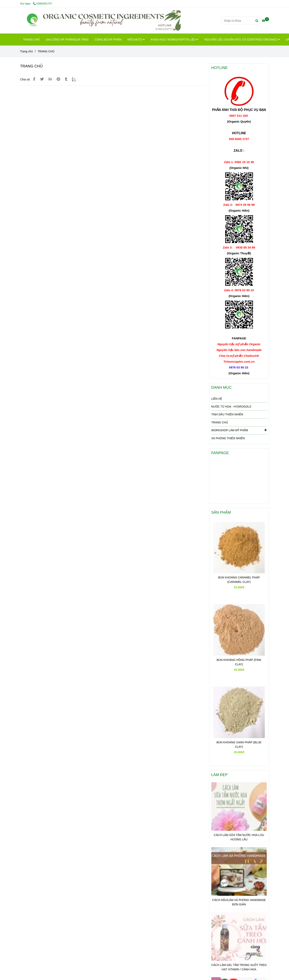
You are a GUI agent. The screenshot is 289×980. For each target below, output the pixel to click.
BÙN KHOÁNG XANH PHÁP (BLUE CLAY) (239, 745)
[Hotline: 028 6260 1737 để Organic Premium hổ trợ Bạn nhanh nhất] (265, 20)
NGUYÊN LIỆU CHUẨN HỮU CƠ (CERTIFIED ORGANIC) (242, 40)
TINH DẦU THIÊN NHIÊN (227, 414)
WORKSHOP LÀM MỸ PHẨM (239, 430)
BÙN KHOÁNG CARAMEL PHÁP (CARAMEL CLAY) (239, 580)
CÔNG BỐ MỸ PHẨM (108, 40)
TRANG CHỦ (31, 40)
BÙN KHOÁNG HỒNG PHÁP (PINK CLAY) (239, 662)
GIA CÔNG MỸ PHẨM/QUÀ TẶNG (67, 40)
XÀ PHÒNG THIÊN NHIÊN (228, 438)
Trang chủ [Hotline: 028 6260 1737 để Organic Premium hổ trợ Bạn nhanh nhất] (26, 51)
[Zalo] (77, 79)
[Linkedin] (50, 79)
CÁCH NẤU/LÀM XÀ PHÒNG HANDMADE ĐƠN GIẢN (239, 902)
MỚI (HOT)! (136, 40)
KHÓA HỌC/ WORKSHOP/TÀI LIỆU (175, 40)
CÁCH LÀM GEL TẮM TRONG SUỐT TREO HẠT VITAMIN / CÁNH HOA (239, 967)
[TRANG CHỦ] (100, 20)
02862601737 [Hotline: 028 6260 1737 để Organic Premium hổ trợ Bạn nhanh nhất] (43, 4)
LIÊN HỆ (217, 399)
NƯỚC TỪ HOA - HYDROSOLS (231, 407)
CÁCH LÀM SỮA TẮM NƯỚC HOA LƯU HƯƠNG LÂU (239, 837)
